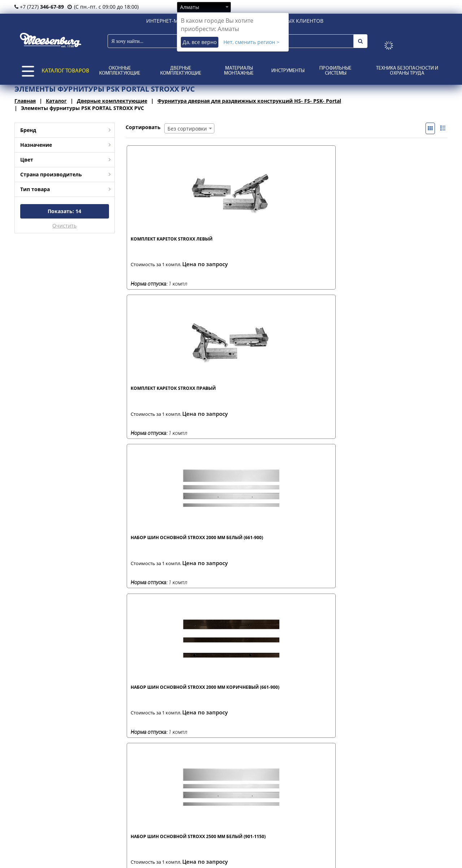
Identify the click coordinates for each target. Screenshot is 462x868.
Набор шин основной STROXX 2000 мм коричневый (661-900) (397, 245)
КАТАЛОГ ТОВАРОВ (65, 71)
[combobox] (204, 7)
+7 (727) (39, 7)
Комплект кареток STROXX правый (242, 242)
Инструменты (288, 71)
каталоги (214, 837)
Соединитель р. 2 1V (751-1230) (320, 545)
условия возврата (149, 837)
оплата (136, 829)
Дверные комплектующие (181, 71)
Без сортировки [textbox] (187, 129)
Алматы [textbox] (190, 7)
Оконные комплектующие (120, 71)
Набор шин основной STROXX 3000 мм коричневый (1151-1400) (398, 396)
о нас (57, 837)
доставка (138, 822)
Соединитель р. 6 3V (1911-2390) (242, 696)
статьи (211, 822)
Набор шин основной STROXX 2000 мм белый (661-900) (323, 245)
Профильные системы (335, 71)
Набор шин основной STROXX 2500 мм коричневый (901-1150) (238, 396)
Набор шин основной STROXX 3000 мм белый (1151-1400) (324, 396)
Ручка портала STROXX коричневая (238, 545)
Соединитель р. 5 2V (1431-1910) (162, 696)
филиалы (62, 822)
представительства (74, 829)
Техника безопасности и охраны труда (407, 71)
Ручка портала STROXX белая (158, 545)
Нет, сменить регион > (251, 42)
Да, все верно (200, 42)
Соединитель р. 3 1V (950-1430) (399, 545)
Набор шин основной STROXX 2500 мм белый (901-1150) (164, 396)
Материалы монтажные (239, 71)
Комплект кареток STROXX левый (163, 242)
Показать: (64, 211)
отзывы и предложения (231, 829)
